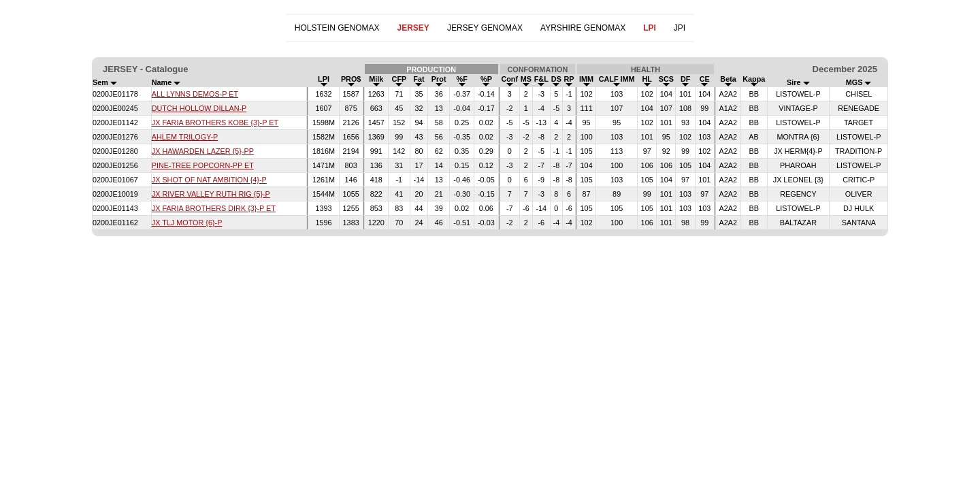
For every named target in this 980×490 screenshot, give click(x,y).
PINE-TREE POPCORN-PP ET (203, 165)
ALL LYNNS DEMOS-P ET (195, 94)
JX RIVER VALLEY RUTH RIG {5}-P (211, 194)
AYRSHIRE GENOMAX (583, 28)
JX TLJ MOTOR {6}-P (187, 223)
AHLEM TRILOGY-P (185, 137)
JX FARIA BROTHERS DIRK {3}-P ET (214, 208)
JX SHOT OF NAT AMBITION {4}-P (209, 180)
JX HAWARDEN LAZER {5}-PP (203, 151)
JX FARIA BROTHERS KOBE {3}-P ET (215, 122)
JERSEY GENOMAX (485, 28)
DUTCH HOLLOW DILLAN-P (199, 108)
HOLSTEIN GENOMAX (337, 28)
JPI (680, 28)
